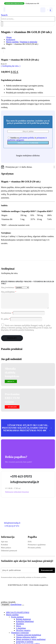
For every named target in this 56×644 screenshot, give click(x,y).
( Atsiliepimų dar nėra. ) (11, 66)
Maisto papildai (12, 618)
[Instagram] (54, 167)
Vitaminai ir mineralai (20, 636)
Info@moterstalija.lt (12, 526)
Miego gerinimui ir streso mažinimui (31, 642)
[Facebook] (54, 167)
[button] (4, 15)
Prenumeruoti (47, 573)
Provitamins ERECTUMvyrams (12, 401)
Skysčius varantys (23, 633)
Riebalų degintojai (23, 622)
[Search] (2, 24)
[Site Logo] (17, 12)
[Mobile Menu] (4, 10)
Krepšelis (5, 608)
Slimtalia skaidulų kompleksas (12, 375)
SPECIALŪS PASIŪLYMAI (18, 615)
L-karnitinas (21, 631)
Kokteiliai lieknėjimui (25, 624)
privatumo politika (27, 138)
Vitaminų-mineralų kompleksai (29, 638)
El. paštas (6, 322)
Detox (18, 629)
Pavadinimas (7, 316)
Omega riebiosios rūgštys (26, 640)
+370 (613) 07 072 (12, 529)
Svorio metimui (17, 620)
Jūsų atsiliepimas (9, 292)
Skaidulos (20, 627)
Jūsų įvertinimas (8, 287)
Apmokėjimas (16, 607)
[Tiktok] (55, 167)
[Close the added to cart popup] (23, 608)
